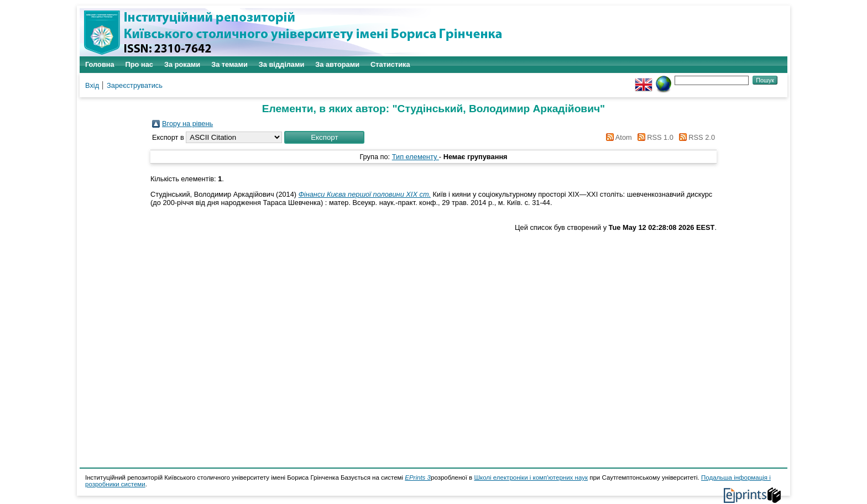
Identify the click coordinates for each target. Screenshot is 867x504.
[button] (324, 137)
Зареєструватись (135, 85)
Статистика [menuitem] (390, 64)
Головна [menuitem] (100, 64)
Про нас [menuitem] (139, 64)
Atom (617, 137)
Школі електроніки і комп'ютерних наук (531, 477)
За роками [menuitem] (182, 64)
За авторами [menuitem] (337, 64)
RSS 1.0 (654, 137)
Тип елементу (416, 157)
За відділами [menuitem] (282, 64)
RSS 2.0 (695, 137)
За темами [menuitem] (229, 64)
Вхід (92, 85)
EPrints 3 (418, 477)
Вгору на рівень (187, 124)
